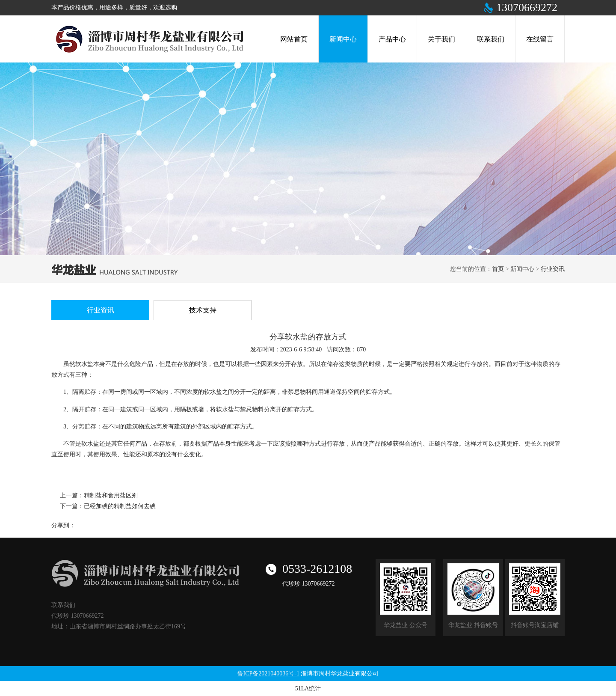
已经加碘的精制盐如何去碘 (120, 506)
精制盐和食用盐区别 (111, 495)
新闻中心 (522, 269)
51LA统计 (308, 689)
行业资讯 (553, 269)
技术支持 (203, 310)
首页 (498, 269)
